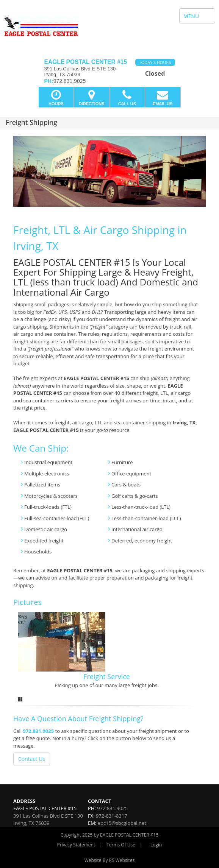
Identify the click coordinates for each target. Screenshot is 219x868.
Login (156, 845)
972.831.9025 (38, 731)
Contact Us (32, 759)
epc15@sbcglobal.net (122, 823)
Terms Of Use (121, 845)
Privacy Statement (76, 845)
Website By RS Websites (110, 860)
